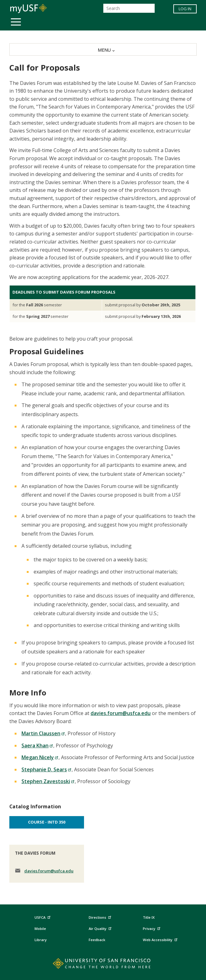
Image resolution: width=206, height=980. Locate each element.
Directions (99, 917)
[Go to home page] (103, 965)
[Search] (129, 8)
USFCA (43, 916)
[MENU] (103, 49)
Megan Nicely (40, 757)
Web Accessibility (161, 939)
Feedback (97, 940)
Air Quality (101, 928)
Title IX (149, 917)
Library (41, 940)
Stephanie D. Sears (47, 769)
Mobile (40, 929)
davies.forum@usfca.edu (121, 713)
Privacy (152, 928)
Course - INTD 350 (47, 822)
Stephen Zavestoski (48, 781)
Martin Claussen (43, 733)
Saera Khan (37, 745)
